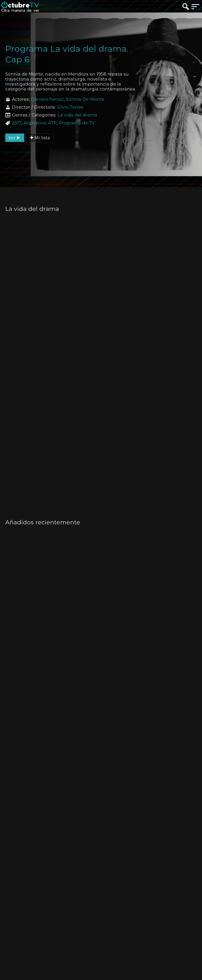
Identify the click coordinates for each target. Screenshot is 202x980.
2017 (17, 123)
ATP (52, 123)
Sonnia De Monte (85, 99)
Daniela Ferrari (47, 99)
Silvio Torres (70, 107)
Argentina (35, 123)
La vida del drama (77, 115)
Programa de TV (77, 123)
